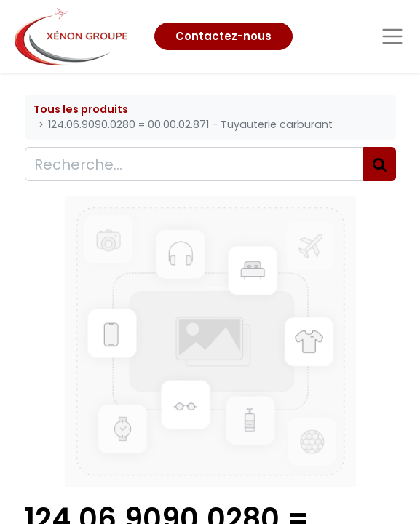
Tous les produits (81, 109)
